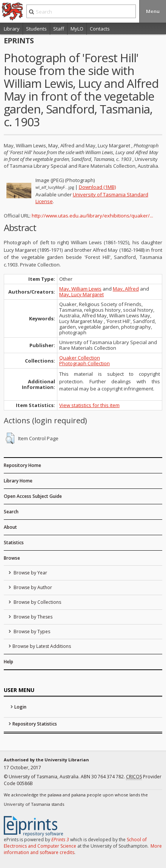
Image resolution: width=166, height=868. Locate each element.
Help (8, 662)
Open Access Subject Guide (33, 496)
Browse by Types (31, 631)
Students (36, 29)
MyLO (77, 29)
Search (11, 512)
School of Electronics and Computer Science (75, 843)
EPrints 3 (60, 840)
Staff (59, 29)
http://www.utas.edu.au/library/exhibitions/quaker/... (92, 216)
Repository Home (22, 465)
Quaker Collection (80, 358)
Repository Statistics (35, 724)
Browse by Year (30, 573)
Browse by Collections (37, 602)
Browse (12, 558)
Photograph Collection (85, 363)
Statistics (14, 543)
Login (20, 707)
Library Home (18, 481)
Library (12, 29)
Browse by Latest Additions (42, 646)
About (10, 527)
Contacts (100, 29)
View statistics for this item (89, 405)
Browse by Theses (32, 617)
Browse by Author (32, 587)
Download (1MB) (97, 187)
